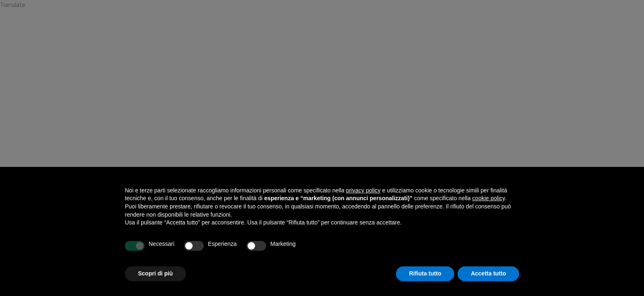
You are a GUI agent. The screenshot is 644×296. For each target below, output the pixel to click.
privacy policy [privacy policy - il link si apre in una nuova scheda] (363, 190)
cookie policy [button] (489, 198)
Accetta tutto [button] (488, 273)
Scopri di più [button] (155, 273)
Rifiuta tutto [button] (425, 273)
